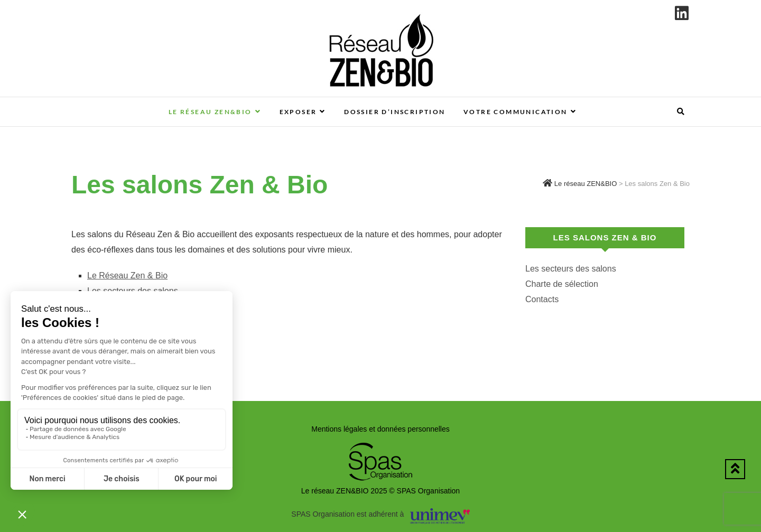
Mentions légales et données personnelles (380, 429)
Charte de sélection (562, 284)
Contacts (542, 299)
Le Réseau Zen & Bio (127, 276)
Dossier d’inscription (395, 112)
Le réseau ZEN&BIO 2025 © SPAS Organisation (380, 491)
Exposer (298, 112)
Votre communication (516, 112)
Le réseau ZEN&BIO (210, 112)
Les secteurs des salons (571, 269)
